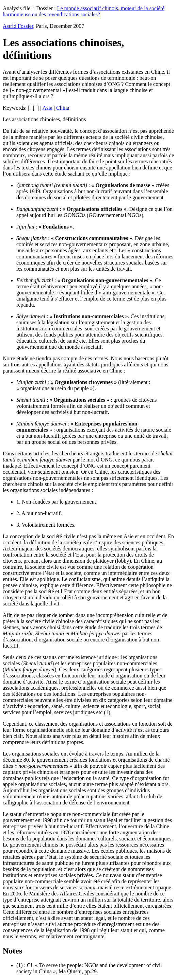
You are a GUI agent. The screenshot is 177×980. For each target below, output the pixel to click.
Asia (47, 108)
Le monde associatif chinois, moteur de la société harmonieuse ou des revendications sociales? (84, 11)
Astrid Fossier (18, 26)
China (63, 108)
